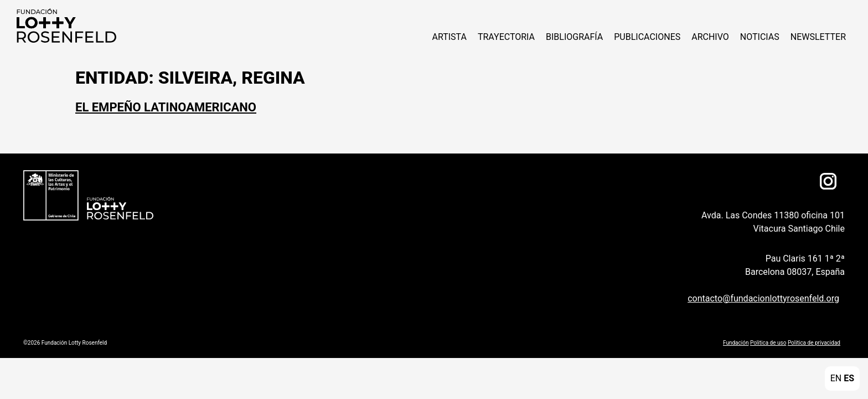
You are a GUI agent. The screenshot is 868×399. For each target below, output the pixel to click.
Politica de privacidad (814, 343)
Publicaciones (647, 37)
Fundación (736, 343)
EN (836, 378)
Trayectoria (506, 37)
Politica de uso (768, 343)
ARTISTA (449, 37)
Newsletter (818, 37)
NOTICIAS (760, 37)
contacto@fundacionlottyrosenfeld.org (763, 298)
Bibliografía (574, 37)
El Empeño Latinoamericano (166, 107)
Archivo (710, 37)
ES (849, 378)
